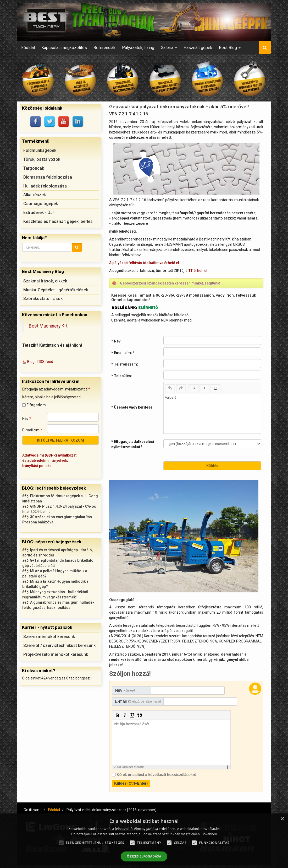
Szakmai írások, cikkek (45, 281)
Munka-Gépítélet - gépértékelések (56, 290)
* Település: (122, 376)
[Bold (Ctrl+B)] (193, 388)
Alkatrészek (35, 195)
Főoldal (28, 48)
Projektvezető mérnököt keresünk (56, 654)
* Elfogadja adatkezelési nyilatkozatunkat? (133, 444)
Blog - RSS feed (40, 362)
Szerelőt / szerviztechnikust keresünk (59, 645)
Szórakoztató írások (43, 299)
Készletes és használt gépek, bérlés (58, 221)
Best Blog (230, 48)
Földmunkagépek (40, 150)
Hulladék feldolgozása (45, 186)
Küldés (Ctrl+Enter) (131, 783)
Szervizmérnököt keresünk (49, 637)
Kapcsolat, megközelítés (64, 48)
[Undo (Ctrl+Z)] (170, 388)
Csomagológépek (41, 204)
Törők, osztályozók (42, 159)
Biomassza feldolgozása (48, 177)
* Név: (116, 341)
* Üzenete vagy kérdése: (132, 407)
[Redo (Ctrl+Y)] (181, 388)
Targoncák (34, 168)
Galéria (169, 48)
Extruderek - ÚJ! (38, 213)
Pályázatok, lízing (138, 48)
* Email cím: (123, 353)
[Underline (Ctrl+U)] (215, 388)
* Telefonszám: (125, 364)
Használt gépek (198, 48)
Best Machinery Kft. (49, 326)
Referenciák (104, 48)
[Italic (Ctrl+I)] (204, 388)
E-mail (138, 701)
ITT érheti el (197, 271)
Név (125, 690)
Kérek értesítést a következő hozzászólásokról (157, 775)
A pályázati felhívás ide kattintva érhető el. (145, 263)
